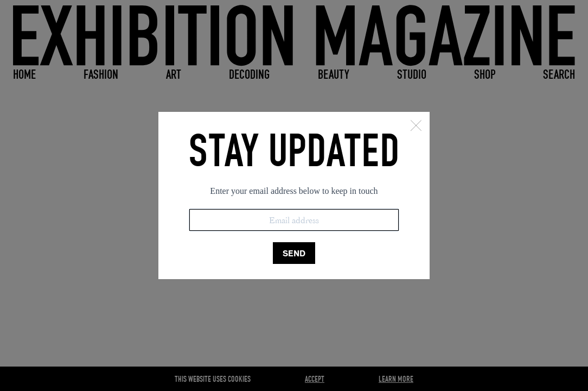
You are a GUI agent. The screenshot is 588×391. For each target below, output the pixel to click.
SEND (294, 253)
